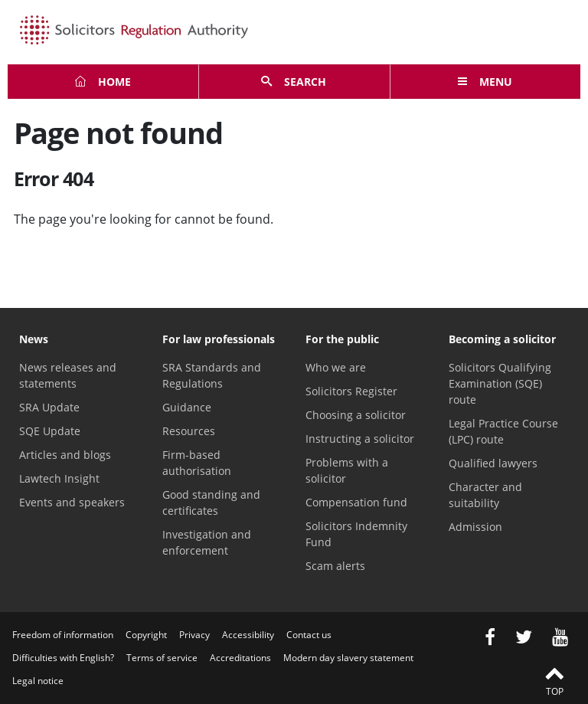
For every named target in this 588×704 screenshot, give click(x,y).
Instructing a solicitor (360, 439)
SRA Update (49, 407)
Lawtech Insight (59, 478)
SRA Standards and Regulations (212, 375)
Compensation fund (356, 502)
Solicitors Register (351, 391)
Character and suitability (485, 495)
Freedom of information (63, 635)
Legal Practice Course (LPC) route (503, 431)
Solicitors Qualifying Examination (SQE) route (500, 383)
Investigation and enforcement (207, 542)
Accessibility (248, 635)
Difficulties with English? (63, 658)
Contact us (309, 635)
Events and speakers (72, 502)
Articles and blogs (65, 455)
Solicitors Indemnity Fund (356, 534)
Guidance (187, 407)
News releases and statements (68, 375)
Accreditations (240, 658)
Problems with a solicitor (347, 470)
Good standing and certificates (211, 503)
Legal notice (38, 681)
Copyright (146, 635)
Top (554, 680)
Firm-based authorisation (197, 463)
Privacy (194, 635)
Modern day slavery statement (348, 658)
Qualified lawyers (493, 463)
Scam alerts (335, 566)
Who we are (336, 367)
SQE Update (50, 431)
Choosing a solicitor (356, 415)
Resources (189, 431)
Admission (475, 527)
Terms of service (162, 658)
